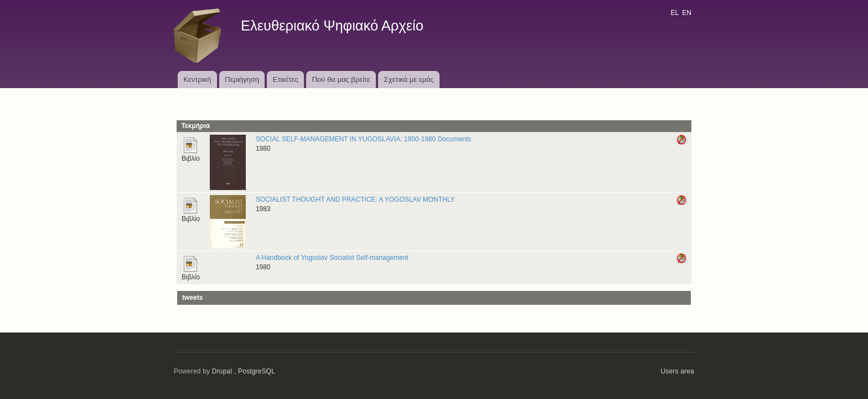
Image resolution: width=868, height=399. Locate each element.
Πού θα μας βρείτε (341, 80)
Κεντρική (197, 80)
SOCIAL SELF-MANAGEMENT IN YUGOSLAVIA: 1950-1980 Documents (363, 139)
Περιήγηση (242, 80)
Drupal (222, 371)
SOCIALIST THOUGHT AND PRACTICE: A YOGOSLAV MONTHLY (355, 199)
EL (674, 13)
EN (687, 13)
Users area (677, 371)
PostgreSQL (257, 371)
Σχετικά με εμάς (409, 80)
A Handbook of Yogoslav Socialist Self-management (332, 258)
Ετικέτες (286, 80)
